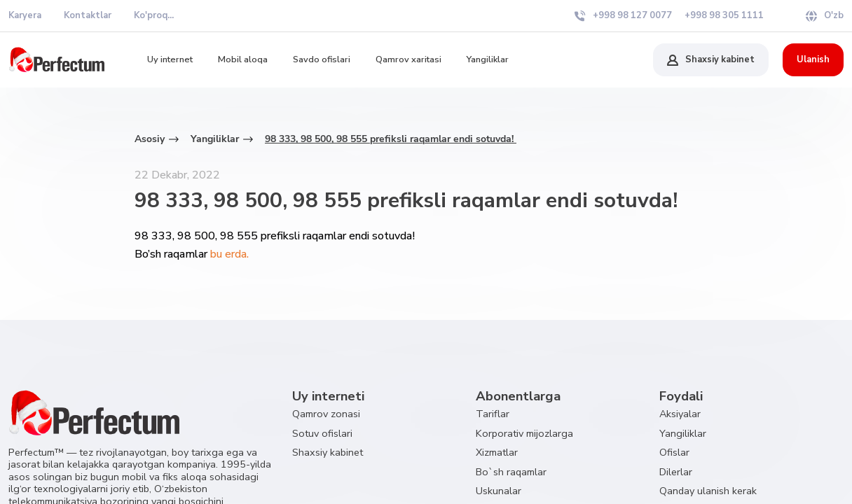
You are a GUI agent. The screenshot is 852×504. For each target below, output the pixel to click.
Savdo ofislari (322, 59)
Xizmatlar (497, 452)
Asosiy (150, 139)
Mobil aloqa (243, 59)
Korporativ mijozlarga (524, 433)
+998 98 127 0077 (623, 15)
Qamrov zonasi (326, 414)
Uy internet (170, 59)
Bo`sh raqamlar (511, 472)
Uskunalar (499, 491)
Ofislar (674, 452)
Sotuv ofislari (322, 433)
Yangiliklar (488, 59)
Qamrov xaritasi (408, 59)
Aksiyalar (680, 414)
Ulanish (813, 59)
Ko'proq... (154, 15)
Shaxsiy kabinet (711, 59)
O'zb (825, 15)
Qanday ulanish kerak (708, 491)
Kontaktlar (88, 15)
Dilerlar (676, 472)
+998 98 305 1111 (724, 15)
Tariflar (493, 414)
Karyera (25, 15)
